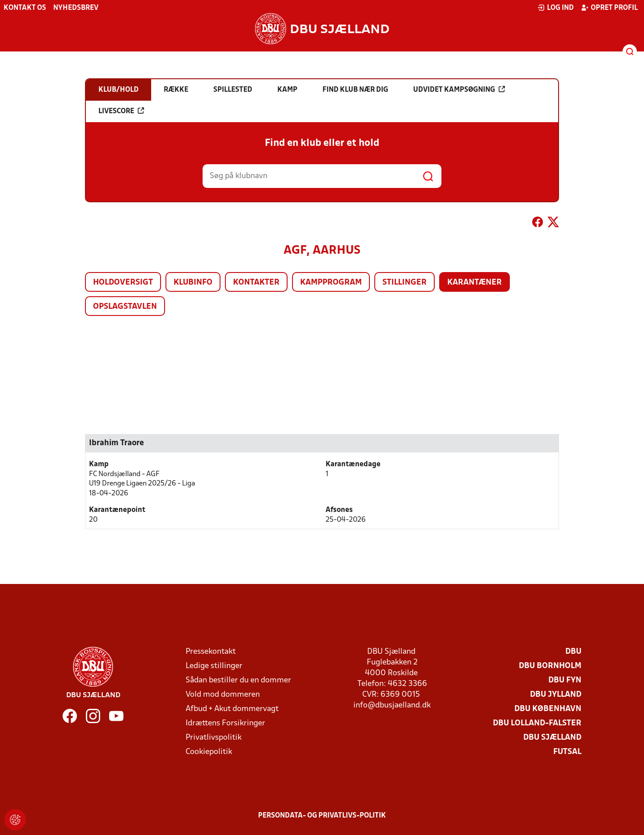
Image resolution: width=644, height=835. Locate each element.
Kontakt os (25, 8)
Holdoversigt (123, 283)
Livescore (121, 111)
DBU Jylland (556, 695)
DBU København (548, 709)
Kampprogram (331, 283)
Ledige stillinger (214, 666)
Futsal (567, 752)
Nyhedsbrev (76, 8)
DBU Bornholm (550, 666)
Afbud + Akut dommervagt (232, 709)
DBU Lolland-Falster (537, 723)
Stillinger (405, 283)
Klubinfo (193, 283)
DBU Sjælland (552, 738)
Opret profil (609, 8)
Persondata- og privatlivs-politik (322, 816)
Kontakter (256, 283)
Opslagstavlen (125, 307)
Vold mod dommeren (223, 695)
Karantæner (475, 283)
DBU (573, 652)
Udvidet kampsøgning (459, 89)
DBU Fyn (565, 680)
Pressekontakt (211, 652)
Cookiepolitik (209, 752)
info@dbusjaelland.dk (392, 705)
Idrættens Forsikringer (225, 723)
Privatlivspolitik (214, 738)
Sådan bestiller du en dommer (238, 680)
